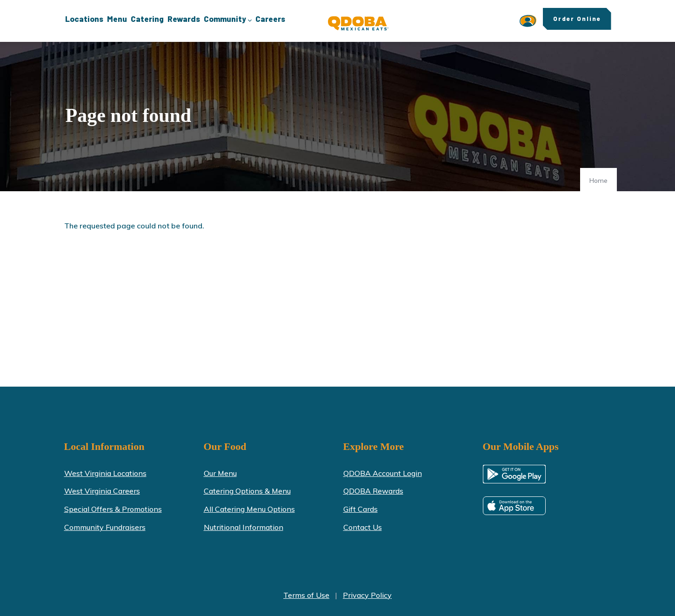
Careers (270, 19)
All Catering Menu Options (249, 509)
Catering (147, 19)
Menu (117, 19)
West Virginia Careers (102, 491)
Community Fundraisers (105, 527)
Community (228, 20)
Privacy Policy (367, 595)
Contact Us (363, 527)
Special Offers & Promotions (113, 509)
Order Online (577, 19)
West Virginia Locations (105, 473)
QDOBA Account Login (383, 473)
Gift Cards (361, 509)
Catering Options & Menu (247, 491)
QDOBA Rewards (373, 491)
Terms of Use (306, 595)
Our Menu (220, 473)
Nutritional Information (244, 527)
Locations (84, 19)
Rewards (184, 19)
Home (598, 181)
